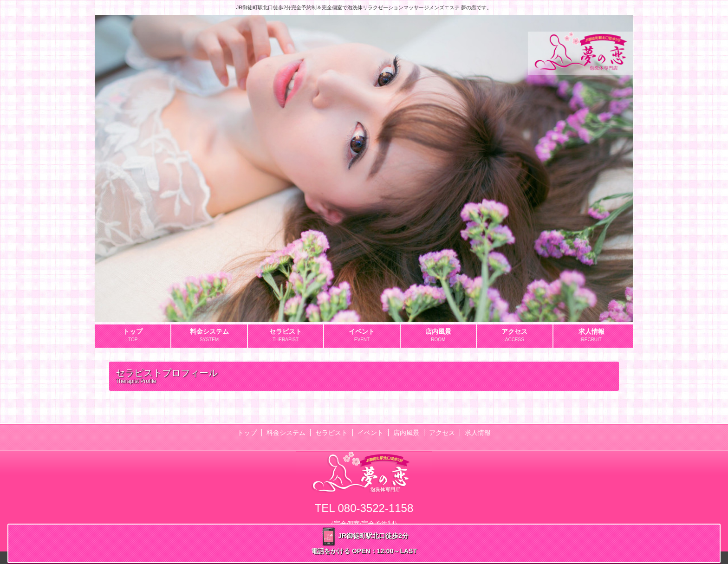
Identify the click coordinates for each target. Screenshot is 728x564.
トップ (247, 433)
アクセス (442, 433)
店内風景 (406, 433)
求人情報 (478, 433)
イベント (370, 433)
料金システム (286, 433)
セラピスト (331, 433)
